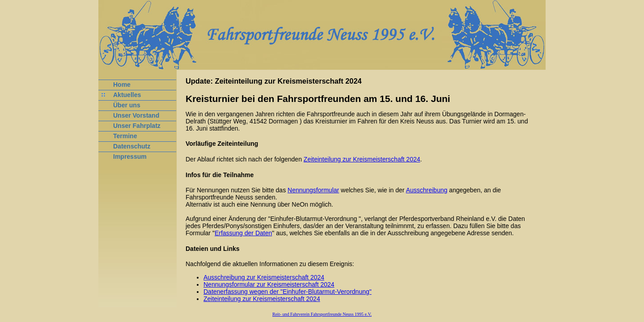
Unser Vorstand (136, 115)
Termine (125, 136)
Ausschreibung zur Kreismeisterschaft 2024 (264, 277)
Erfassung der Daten (243, 233)
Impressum (130, 157)
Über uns (127, 105)
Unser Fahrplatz (137, 126)
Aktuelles (127, 95)
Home (122, 85)
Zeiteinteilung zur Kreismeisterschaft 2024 (362, 159)
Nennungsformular (313, 190)
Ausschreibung (427, 190)
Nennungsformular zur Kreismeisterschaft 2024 (269, 284)
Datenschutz (132, 146)
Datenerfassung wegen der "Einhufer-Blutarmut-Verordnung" (288, 292)
